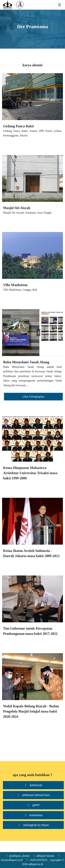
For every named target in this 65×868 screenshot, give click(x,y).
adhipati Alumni (44, 856)
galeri (33, 805)
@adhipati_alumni (18, 856)
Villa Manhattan (15, 285)
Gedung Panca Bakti (18, 126)
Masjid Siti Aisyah (17, 208)
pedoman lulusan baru (33, 795)
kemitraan (33, 785)
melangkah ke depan (33, 825)
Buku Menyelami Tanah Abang (26, 362)
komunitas (33, 815)
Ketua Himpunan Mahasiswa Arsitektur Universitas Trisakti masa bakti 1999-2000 (30, 473)
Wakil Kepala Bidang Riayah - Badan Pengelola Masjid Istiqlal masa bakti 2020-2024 (31, 711)
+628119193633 (37, 860)
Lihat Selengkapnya (33, 397)
